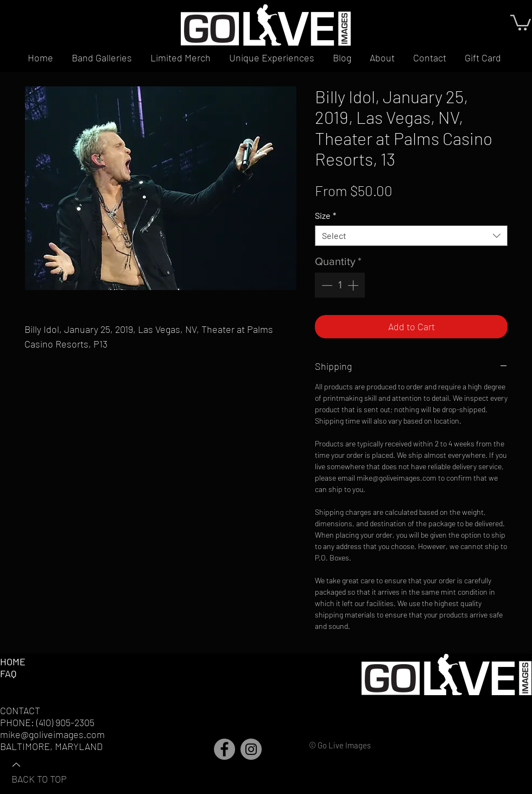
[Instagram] (251, 749)
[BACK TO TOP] (49, 771)
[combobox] (411, 236)
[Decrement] (326, 285)
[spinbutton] (340, 285)
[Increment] (354, 285)
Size (325, 215)
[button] (521, 22)
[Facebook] (224, 749)
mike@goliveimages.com (52, 734)
